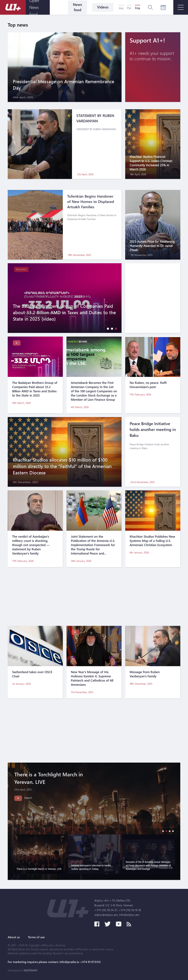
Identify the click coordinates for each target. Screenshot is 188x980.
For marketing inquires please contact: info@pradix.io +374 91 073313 (54, 962)
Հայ (121, 8)
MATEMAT (31, 970)
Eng (138, 8)
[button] (107, 329)
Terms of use (36, 937)
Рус (129, 8)
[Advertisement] (94, 597)
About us (14, 937)
